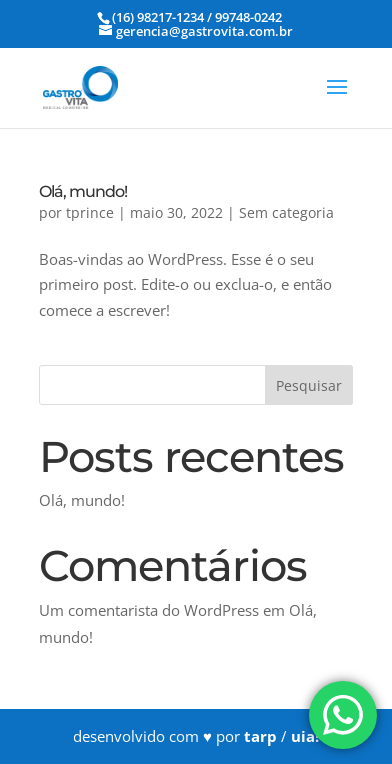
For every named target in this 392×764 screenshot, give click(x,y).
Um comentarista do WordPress (149, 610)
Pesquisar (309, 385)
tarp (260, 736)
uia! (305, 736)
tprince (90, 212)
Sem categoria (286, 212)
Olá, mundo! (83, 191)
